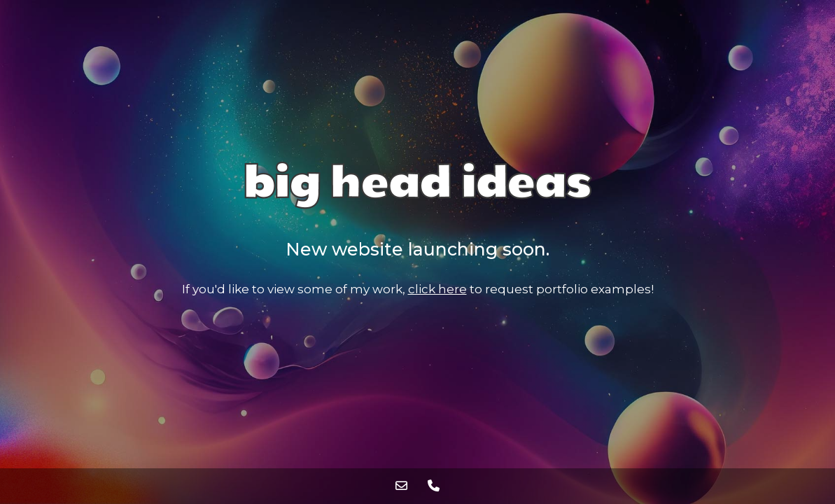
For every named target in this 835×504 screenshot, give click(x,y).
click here (437, 289)
